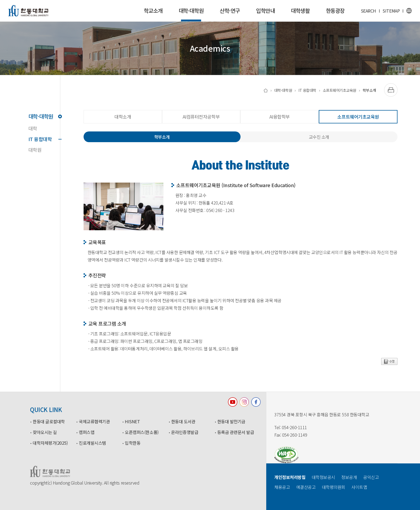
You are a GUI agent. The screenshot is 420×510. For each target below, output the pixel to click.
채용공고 (282, 487)
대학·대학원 (191, 14)
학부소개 (369, 90)
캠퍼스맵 (87, 432)
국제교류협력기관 (94, 422)
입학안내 (265, 11)
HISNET (132, 422)
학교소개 (153, 11)
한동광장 (335, 11)
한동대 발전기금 (231, 422)
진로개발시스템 (92, 443)
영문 (409, 11)
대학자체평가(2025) (50, 443)
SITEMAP (391, 11)
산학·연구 (230, 11)
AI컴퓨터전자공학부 (201, 117)
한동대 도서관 (183, 422)
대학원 (35, 150)
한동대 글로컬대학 (49, 422)
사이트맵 (359, 487)
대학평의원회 (334, 487)
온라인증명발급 (185, 432)
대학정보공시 (323, 477)
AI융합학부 (280, 117)
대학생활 (300, 11)
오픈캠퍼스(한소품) (142, 432)
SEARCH (368, 11)
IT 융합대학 (44, 139)
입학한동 (133, 443)
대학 (33, 128)
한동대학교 (28, 11)
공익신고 (371, 477)
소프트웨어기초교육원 (340, 90)
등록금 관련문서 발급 (236, 432)
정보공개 (349, 477)
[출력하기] (391, 90)
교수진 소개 (319, 137)
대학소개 (123, 117)
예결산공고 (306, 487)
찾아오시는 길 (45, 432)
